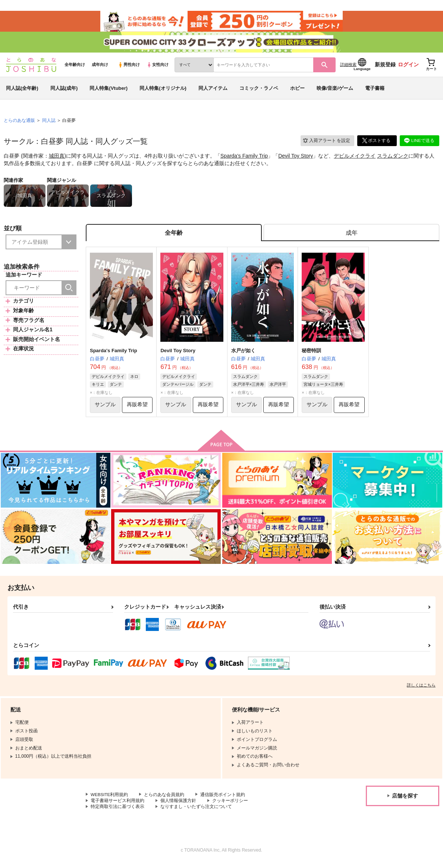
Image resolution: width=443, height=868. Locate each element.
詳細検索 (348, 67)
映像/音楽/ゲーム (335, 91)
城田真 (57, 159)
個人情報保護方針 (178, 805)
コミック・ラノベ (259, 91)
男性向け (129, 67)
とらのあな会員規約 (165, 799)
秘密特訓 (311, 354)
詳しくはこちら (421, 689)
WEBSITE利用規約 (110, 799)
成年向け (100, 67)
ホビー (297, 91)
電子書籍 (375, 91)
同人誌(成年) (64, 91)
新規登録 (385, 67)
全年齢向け (75, 67)
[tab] (351, 236)
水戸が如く (243, 354)
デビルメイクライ (355, 159)
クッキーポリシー (230, 805)
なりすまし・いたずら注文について (196, 811)
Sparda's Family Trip (244, 159)
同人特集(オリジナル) (163, 91)
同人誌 (49, 123)
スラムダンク (393, 159)
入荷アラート (326, 143)
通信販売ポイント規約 (223, 799)
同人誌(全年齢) (22, 91)
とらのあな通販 (19, 123)
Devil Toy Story (296, 159)
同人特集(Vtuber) (109, 91)
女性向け (158, 67)
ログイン (408, 67)
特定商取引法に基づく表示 (117, 811)
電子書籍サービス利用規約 (117, 805)
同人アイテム (213, 91)
